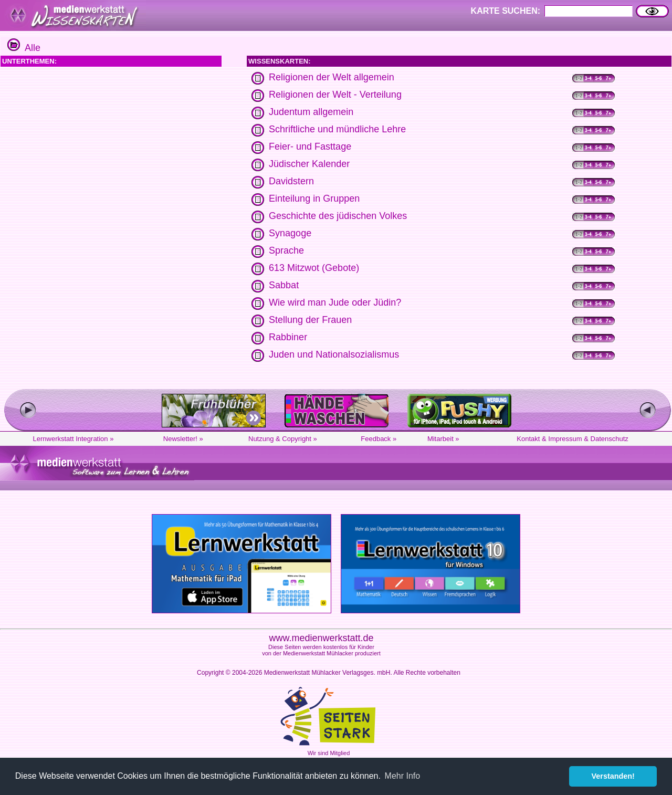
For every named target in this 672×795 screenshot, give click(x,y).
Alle (24, 48)
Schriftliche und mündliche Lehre (337, 129)
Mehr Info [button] (403, 776)
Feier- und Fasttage (310, 147)
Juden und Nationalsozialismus (334, 354)
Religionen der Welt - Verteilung (335, 95)
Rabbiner (288, 337)
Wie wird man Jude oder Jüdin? (335, 302)
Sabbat (284, 285)
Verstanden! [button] (613, 776)
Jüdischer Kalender (309, 164)
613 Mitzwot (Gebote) (314, 268)
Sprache (286, 250)
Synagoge (290, 233)
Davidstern (291, 181)
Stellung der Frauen (310, 320)
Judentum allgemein (311, 112)
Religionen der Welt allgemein (332, 77)
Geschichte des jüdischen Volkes (338, 216)
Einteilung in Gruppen (314, 198)
